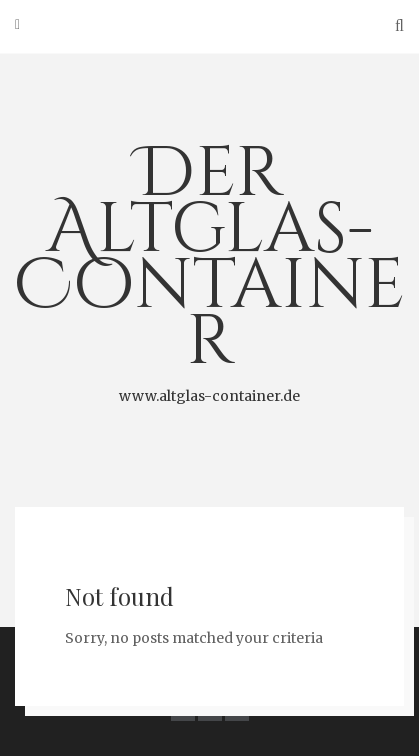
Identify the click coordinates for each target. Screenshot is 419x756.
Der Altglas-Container (209, 267)
